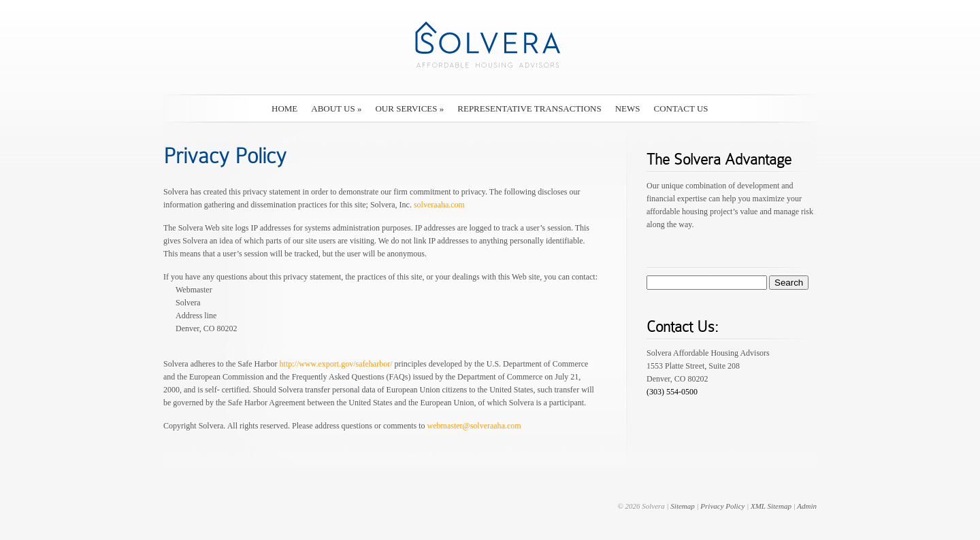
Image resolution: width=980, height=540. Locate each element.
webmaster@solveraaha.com (474, 426)
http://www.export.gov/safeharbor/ (336, 364)
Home (284, 108)
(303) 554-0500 (672, 392)
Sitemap (682, 506)
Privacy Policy (722, 506)
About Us (336, 108)
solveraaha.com (439, 205)
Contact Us (681, 108)
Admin (807, 506)
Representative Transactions (529, 108)
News (628, 108)
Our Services (409, 108)
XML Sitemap (771, 506)
